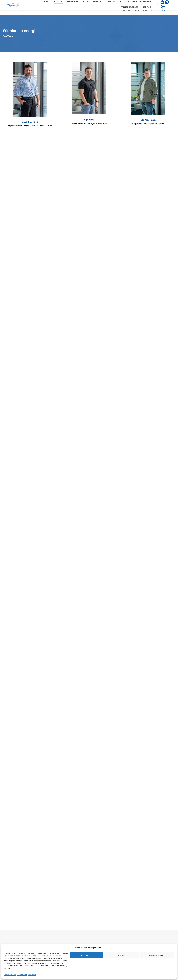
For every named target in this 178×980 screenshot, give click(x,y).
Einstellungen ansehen (157, 955)
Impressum (32, 975)
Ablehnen (122, 955)
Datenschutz (22, 975)
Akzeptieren (86, 955)
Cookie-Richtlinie (10, 975)
